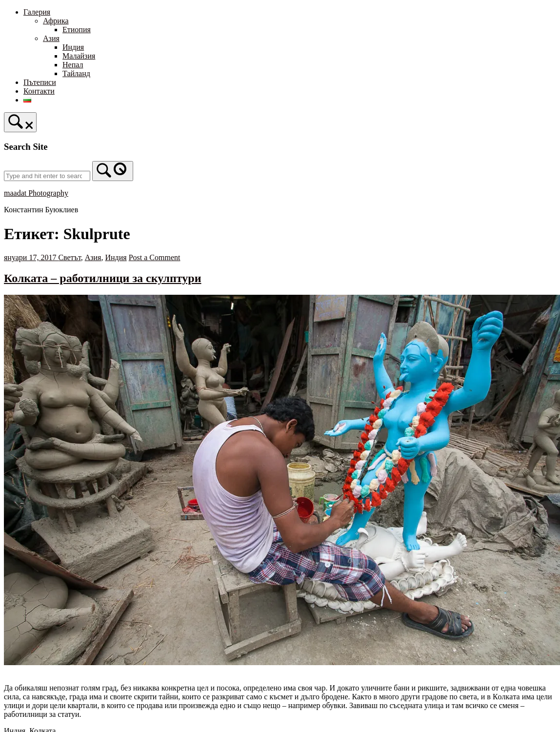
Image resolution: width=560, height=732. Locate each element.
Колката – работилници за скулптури (103, 278)
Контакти (39, 91)
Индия (73, 47)
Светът (69, 257)
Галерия (37, 12)
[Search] (113, 171)
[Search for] (47, 176)
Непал (73, 65)
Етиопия (77, 30)
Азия (51, 38)
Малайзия (79, 56)
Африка (56, 21)
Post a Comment (155, 257)
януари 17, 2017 (31, 257)
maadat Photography (36, 193)
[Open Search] (20, 122)
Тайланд (76, 73)
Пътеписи (40, 82)
